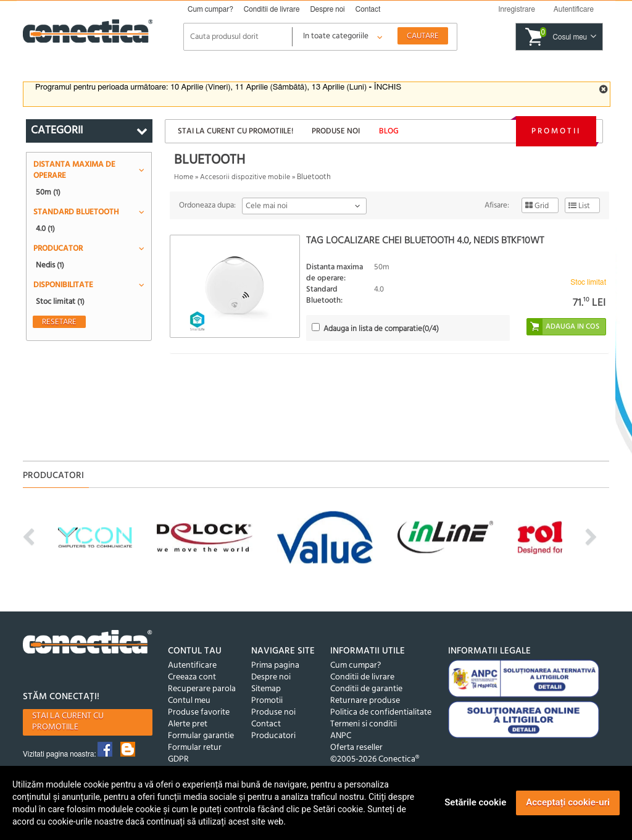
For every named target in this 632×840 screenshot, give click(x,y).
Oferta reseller (356, 748)
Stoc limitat (60, 301)
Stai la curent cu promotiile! (235, 131)
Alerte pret (188, 724)
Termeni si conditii (364, 724)
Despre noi (327, 9)
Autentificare (192, 666)
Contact (368, 9)
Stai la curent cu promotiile (68, 722)
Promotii (556, 131)
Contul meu (189, 701)
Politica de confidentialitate (381, 712)
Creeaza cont (192, 677)
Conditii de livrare (272, 9)
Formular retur (195, 748)
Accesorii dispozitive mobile (245, 177)
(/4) (381, 329)
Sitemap (266, 689)
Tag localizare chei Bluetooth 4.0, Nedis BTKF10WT (425, 241)
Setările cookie (475, 802)
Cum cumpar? (210, 9)
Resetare (59, 322)
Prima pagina (275, 666)
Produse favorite (199, 712)
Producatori (273, 736)
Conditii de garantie (366, 689)
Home (184, 177)
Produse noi (336, 131)
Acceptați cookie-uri (568, 802)
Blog (389, 131)
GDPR (178, 759)
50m (48, 192)
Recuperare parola (202, 689)
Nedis (50, 265)
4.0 (45, 229)
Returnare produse (365, 701)
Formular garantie (201, 736)
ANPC (341, 736)
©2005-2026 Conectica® (375, 759)
